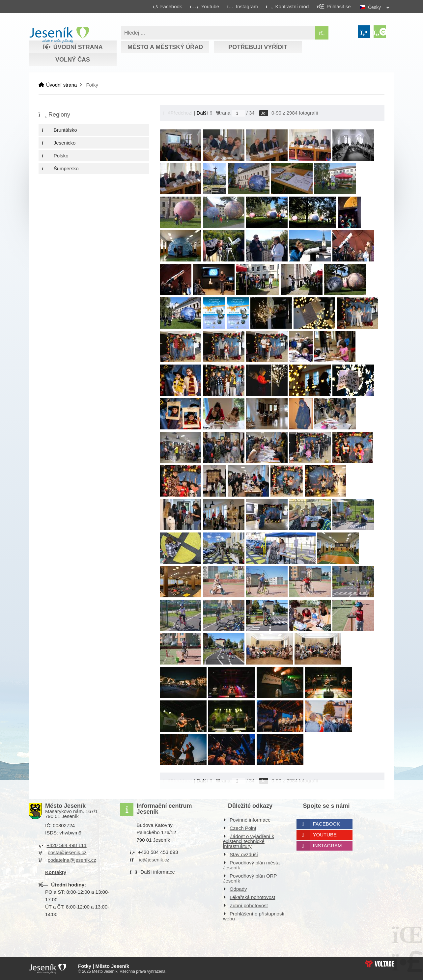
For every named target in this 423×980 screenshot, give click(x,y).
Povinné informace (250, 820)
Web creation (380, 964)
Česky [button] (374, 7)
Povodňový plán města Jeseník (251, 865)
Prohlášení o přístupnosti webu (254, 916)
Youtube (325, 835)
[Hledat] (322, 33)
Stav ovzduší (244, 854)
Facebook (327, 824)
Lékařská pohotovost (252, 897)
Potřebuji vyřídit (258, 47)
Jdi (264, 113)
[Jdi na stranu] (239, 113)
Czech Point (243, 828)
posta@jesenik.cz (67, 852)
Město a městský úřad (165, 47)
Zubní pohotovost (249, 905)
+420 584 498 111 (66, 845)
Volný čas (73, 60)
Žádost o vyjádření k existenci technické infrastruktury (249, 841)
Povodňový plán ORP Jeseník (250, 878)
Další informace (158, 872)
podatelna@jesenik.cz (72, 860)
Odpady (238, 889)
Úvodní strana (59, 35)
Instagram (327, 845)
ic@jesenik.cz (154, 860)
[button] (287, 6)
